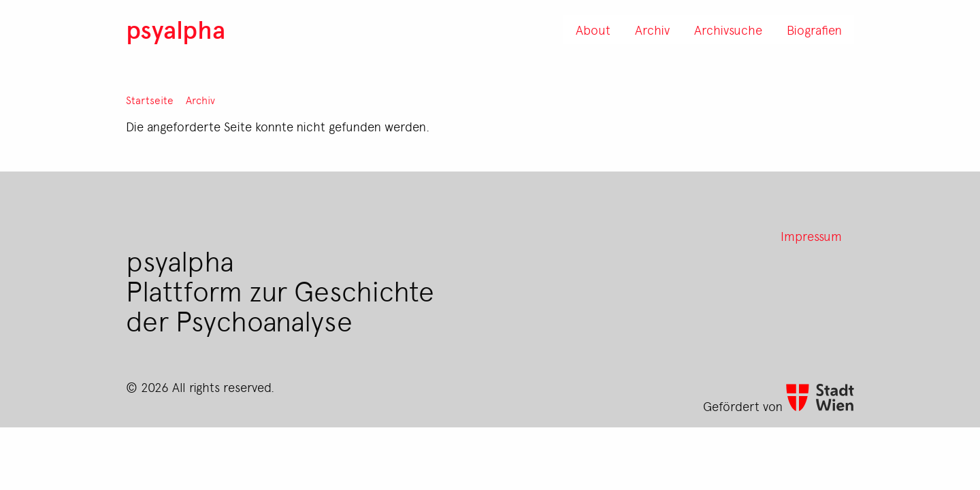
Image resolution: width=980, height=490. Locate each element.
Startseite (150, 100)
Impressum (811, 235)
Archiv (200, 100)
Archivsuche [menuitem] (728, 29)
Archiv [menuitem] (652, 29)
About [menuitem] (593, 29)
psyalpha (176, 29)
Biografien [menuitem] (814, 29)
